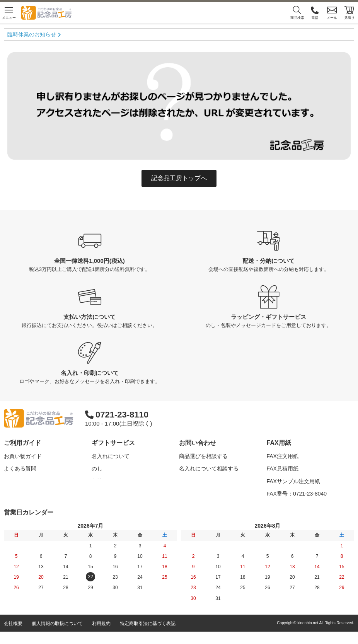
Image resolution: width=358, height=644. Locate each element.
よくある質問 (20, 469)
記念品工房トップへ (179, 178)
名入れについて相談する (209, 469)
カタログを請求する (203, 481)
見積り (349, 13)
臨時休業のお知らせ (32, 34)
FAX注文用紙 (283, 456)
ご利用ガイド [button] (22, 443)
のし (97, 469)
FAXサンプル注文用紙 (293, 481)
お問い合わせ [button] (198, 443)
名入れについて (111, 456)
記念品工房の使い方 (28, 494)
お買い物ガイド (23, 456)
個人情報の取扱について (57, 636)
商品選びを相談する (203, 456)
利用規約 (101, 636)
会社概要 (13, 636)
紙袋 (97, 506)
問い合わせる (195, 494)
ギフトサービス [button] (113, 443)
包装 (97, 481)
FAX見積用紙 (283, 469)
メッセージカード (113, 494)
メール (332, 13)
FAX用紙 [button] (279, 443)
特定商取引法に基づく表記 (148, 636)
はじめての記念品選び (31, 481)
